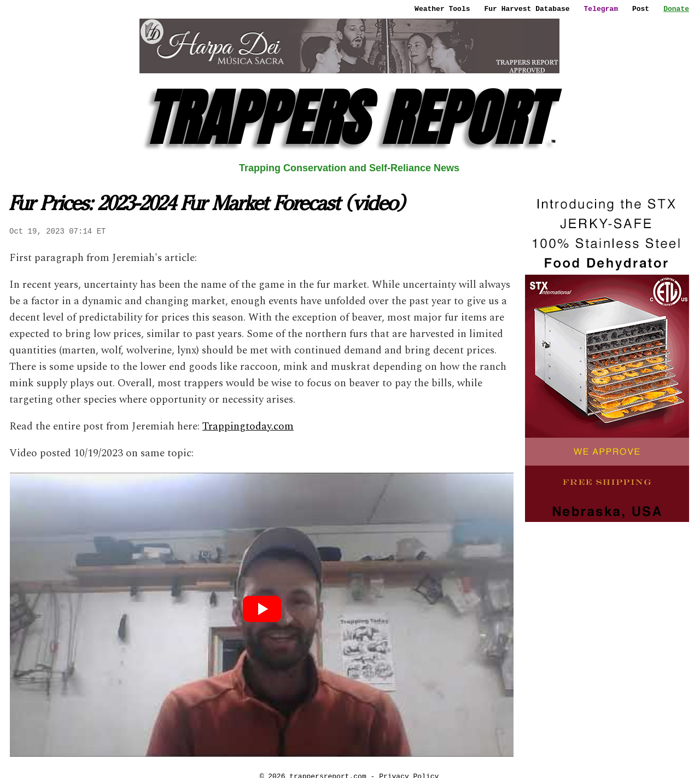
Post (641, 9)
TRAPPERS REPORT (349, 118)
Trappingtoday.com (248, 426)
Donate (676, 9)
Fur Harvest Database (527, 9)
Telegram (601, 9)
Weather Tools (442, 9)
